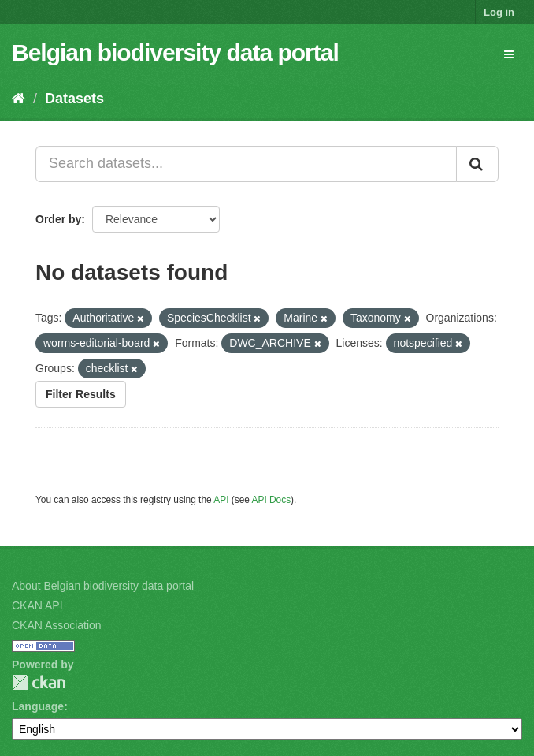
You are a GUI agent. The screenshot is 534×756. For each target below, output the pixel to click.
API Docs (272, 500)
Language (38, 706)
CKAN (39, 682)
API (221, 500)
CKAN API (37, 605)
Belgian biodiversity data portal (175, 52)
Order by (58, 219)
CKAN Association (57, 625)
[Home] (19, 99)
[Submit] (477, 164)
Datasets (74, 99)
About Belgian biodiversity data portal (103, 586)
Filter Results (81, 394)
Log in (499, 12)
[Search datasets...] (246, 164)
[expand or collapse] (509, 54)
